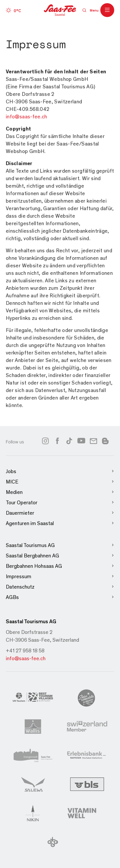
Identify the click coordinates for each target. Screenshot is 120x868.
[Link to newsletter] (93, 441)
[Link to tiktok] (69, 441)
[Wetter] (13, 10)
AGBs (60, 597)
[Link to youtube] (81, 441)
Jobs (60, 471)
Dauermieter (60, 513)
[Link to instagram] (45, 441)
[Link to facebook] (57, 441)
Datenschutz (60, 587)
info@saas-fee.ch (26, 658)
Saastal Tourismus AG (60, 545)
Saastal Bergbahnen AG (60, 556)
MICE (60, 482)
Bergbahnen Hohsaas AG (60, 566)
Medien (60, 492)
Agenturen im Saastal (60, 523)
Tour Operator (60, 502)
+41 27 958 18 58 (25, 650)
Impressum (60, 576)
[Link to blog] (105, 440)
